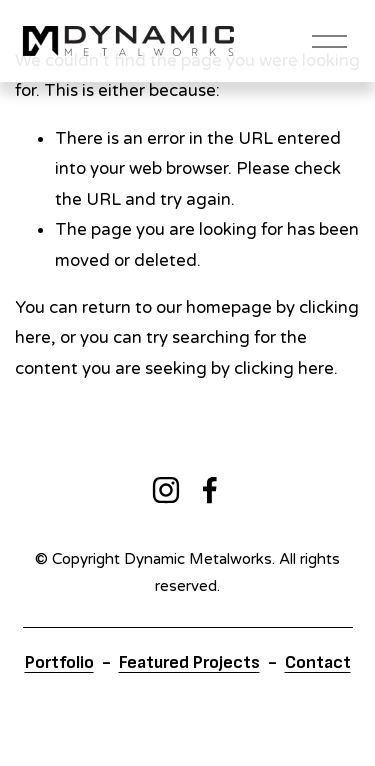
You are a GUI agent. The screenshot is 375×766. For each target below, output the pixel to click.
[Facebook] (210, 490)
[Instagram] (166, 490)
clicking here (284, 368)
